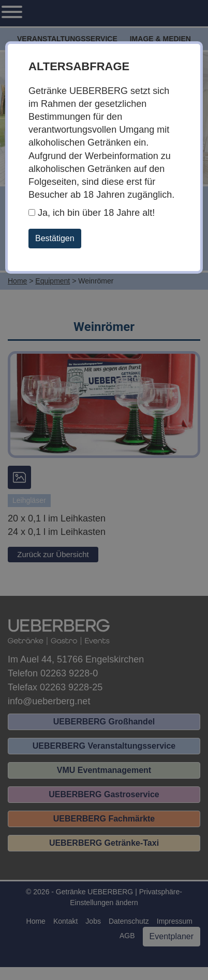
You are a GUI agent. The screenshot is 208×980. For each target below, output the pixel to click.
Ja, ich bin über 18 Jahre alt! (92, 213)
